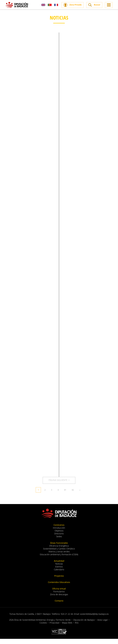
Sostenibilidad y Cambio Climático (59, 554)
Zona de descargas (59, 600)
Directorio (59, 539)
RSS (77, 628)
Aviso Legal (103, 625)
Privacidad (54, 628)
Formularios (59, 597)
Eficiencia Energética (59, 551)
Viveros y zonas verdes (59, 557)
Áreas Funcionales (59, 548)
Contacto (59, 606)
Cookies (43, 628)
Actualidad (59, 566)
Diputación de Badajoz (84, 625)
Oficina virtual (59, 594)
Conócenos (59, 530)
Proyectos (59, 581)
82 (73, 495)
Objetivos (59, 536)
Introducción (59, 533)
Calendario (59, 575)
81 (65, 495)
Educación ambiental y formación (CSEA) (59, 560)
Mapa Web (67, 628)
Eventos (59, 572)
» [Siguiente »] (80, 495)
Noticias (59, 569)
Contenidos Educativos (59, 587)
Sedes (59, 542)
